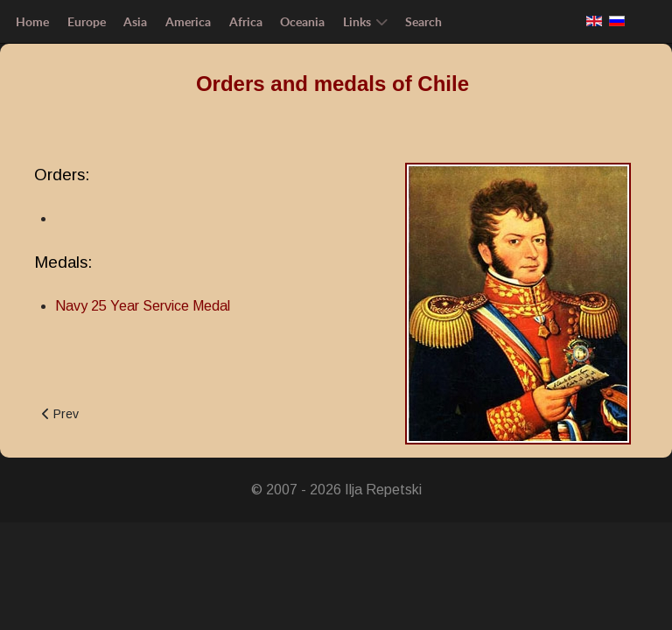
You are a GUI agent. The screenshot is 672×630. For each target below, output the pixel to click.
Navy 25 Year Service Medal (143, 306)
